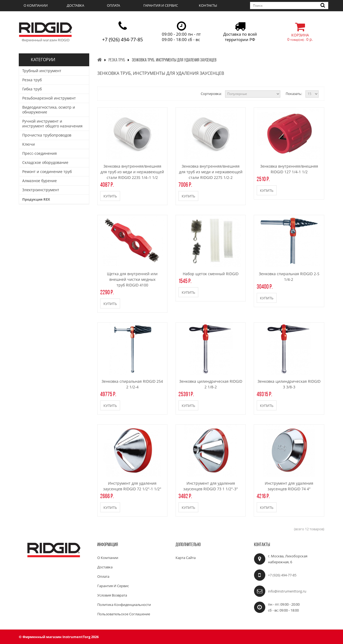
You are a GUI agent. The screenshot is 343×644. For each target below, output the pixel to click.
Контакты (208, 5)
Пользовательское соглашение (124, 614)
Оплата (113, 5)
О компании (36, 5)
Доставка (75, 5)
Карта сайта (186, 558)
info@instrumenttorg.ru (287, 591)
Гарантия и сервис (161, 5)
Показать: (294, 94)
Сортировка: (211, 94)
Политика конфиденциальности (124, 605)
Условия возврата (112, 595)
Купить (110, 196)
